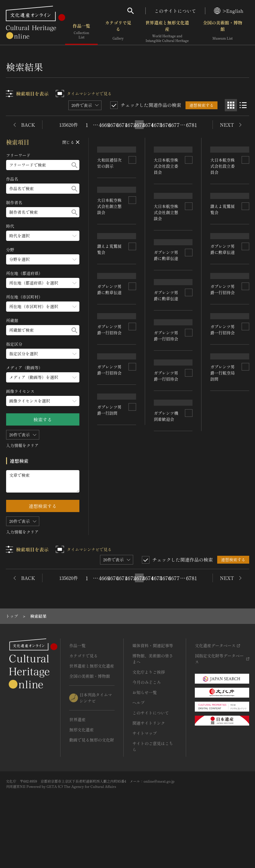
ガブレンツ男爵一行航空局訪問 (223, 500)
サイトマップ (145, 777)
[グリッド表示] (231, 105)
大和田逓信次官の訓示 (110, 185)
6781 (192, 125)
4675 (157, 125)
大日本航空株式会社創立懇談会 (110, 249)
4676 (165, 125)
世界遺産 (77, 764)
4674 (148, 125)
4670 (113, 125)
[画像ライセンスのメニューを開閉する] (43, 401)
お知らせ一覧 (145, 737)
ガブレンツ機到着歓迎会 (166, 564)
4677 (174, 125)
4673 (139, 125)
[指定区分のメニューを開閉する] (43, 354)
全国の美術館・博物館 (223, 32)
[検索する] (74, 165)
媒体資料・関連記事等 (153, 690)
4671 (122, 125)
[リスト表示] (243, 105)
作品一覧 (81, 32)
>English (229, 11)
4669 (104, 125)
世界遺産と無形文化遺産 (167, 32)
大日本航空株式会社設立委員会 (166, 187)
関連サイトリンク (149, 767)
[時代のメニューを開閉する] (43, 236)
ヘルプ (138, 747)
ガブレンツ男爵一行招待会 (110, 436)
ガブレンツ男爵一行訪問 (110, 559)
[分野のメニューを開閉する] (43, 259)
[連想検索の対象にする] (132, 181)
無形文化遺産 (81, 774)
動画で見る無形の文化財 (92, 784)
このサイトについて (175, 11)
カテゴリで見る (118, 32)
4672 (131, 125)
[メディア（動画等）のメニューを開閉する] (43, 377)
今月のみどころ (147, 726)
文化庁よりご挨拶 (149, 716)
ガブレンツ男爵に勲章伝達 (110, 376)
